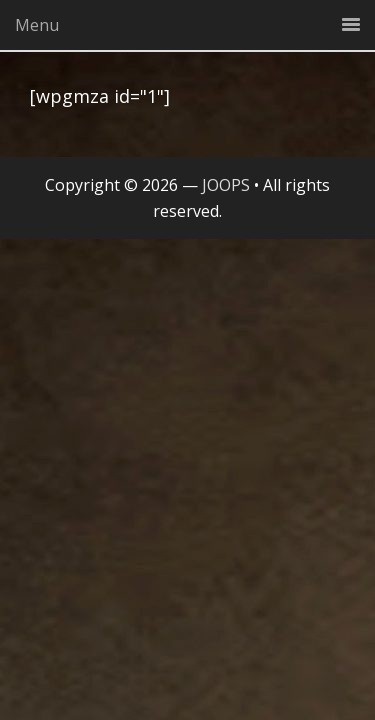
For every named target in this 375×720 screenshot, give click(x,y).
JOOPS (226, 185)
